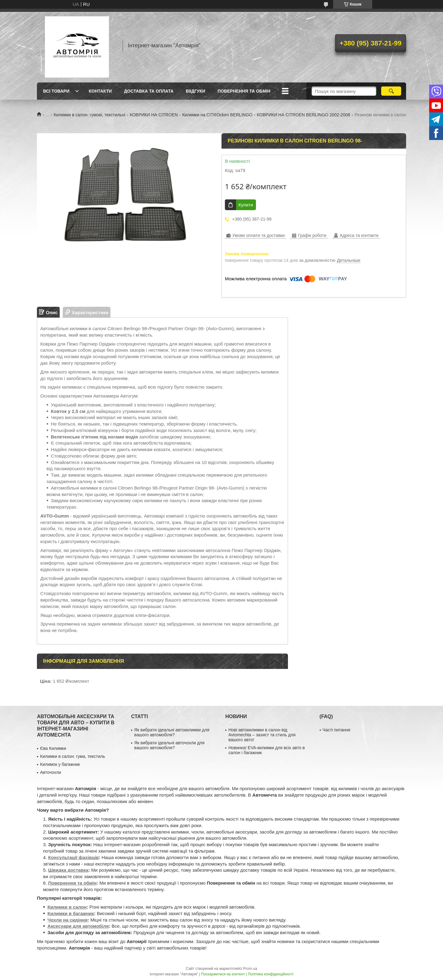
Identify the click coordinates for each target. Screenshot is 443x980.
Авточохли (50, 772)
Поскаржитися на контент (223, 974)
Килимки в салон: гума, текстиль (72, 756)
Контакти (100, 91)
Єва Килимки (53, 748)
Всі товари (56, 91)
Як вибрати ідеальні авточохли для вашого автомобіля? (169, 745)
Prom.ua (250, 969)
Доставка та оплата (149, 91)
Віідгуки (196, 91)
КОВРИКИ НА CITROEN (154, 115)
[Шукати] (391, 91)
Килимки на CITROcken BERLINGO (217, 115)
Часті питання (337, 730)
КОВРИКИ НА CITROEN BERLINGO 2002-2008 (303, 115)
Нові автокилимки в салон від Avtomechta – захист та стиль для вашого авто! (262, 735)
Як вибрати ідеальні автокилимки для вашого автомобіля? (172, 732)
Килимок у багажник (60, 764)
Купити (246, 205)
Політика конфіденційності (271, 974)
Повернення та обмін (244, 91)
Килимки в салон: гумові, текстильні (90, 115)
